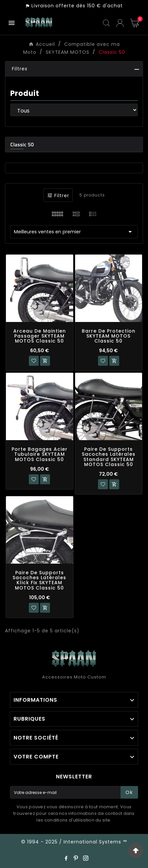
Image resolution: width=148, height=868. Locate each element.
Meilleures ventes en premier (74, 232)
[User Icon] (120, 23)
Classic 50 (22, 144)
